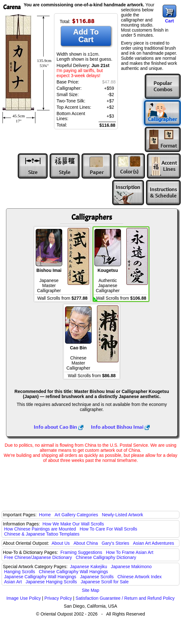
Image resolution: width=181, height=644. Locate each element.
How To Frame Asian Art (130, 552)
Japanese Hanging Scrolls (51, 582)
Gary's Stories (115, 543)
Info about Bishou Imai (120, 427)
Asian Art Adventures (154, 543)
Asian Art (13, 582)
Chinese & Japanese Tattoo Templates (42, 534)
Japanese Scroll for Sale (105, 582)
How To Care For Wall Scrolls (108, 529)
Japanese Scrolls (97, 577)
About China (86, 543)
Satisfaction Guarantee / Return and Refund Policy (125, 598)
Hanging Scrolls (20, 572)
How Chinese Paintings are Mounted (40, 529)
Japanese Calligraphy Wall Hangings (40, 577)
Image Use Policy (24, 598)
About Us (61, 543)
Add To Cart (86, 36)
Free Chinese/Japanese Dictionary (38, 557)
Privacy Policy (58, 598)
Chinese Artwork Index (140, 577)
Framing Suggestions (81, 552)
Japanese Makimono (131, 567)
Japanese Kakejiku (89, 567)
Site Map (90, 590)
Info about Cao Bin (59, 427)
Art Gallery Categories (76, 515)
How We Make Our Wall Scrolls (73, 524)
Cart (169, 21)
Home (45, 515)
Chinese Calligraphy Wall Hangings (73, 572)
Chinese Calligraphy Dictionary (106, 557)
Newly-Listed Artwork (122, 515)
